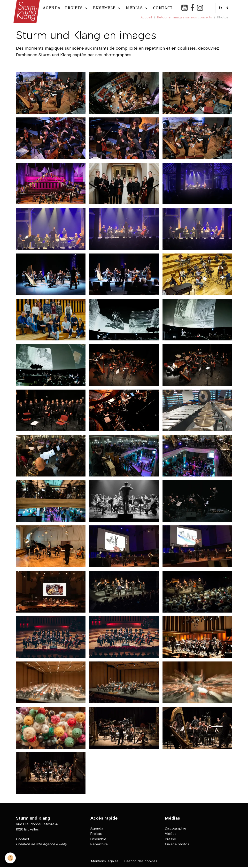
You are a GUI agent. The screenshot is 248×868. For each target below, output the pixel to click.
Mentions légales (105, 861)
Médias (135, 8)
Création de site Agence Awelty (41, 844)
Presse (170, 839)
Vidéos (171, 834)
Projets (75, 8)
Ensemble (105, 8)
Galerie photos (177, 844)
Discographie (176, 828)
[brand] (26, 8)
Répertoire (99, 844)
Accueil (146, 17)
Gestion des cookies (140, 861)
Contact (163, 8)
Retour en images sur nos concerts (185, 17)
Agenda (52, 8)
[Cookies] (10, 858)
